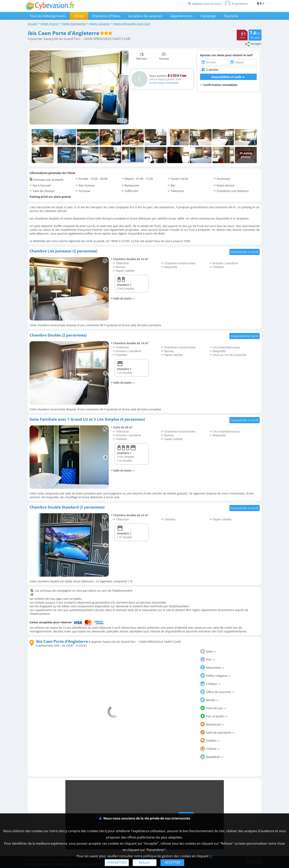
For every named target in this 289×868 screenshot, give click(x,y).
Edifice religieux (215, 676)
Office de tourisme (217, 692)
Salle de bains (123, 298)
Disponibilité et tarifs (245, 252)
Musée (209, 700)
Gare (208, 651)
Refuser (145, 862)
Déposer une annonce (205, 4)
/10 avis (255, 35)
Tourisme (231, 16)
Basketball (212, 757)
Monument (212, 668)
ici (211, 856)
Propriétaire (236, 4)
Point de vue (213, 708)
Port (208, 659)
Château (210, 684)
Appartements (181, 16)
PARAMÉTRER (117, 862)
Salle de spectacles (217, 733)
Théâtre (210, 741)
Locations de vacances (145, 16)
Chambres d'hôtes (106, 16)
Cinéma (210, 749)
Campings (208, 16)
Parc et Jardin (214, 716)
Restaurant (212, 724)
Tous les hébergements (48, 16)
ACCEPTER (172, 862)
